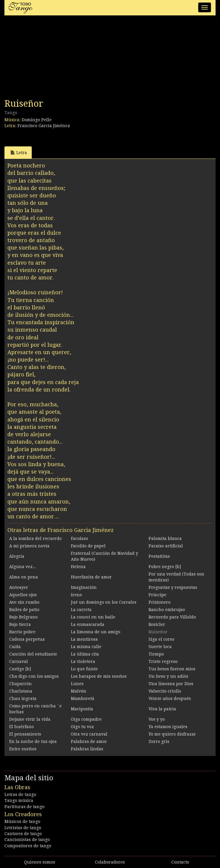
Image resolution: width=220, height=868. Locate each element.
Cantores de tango (23, 834)
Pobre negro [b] (165, 567)
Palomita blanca (165, 538)
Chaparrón (20, 684)
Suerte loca (160, 647)
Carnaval (19, 661)
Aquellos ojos (23, 595)
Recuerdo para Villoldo (172, 617)
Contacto (180, 862)
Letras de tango (20, 795)
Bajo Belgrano (23, 617)
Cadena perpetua (27, 639)
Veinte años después (170, 698)
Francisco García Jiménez (44, 126)
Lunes (77, 684)
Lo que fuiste (84, 669)
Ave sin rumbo (24, 602)
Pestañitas (159, 556)
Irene (76, 595)
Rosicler (157, 624)
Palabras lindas (87, 749)
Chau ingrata (23, 698)
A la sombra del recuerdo (35, 538)
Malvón (79, 691)
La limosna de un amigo (96, 632)
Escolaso (79, 538)
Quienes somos (40, 862)
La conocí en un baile (93, 617)
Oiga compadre (86, 719)
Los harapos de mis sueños (99, 676)
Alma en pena (24, 577)
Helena (78, 567)
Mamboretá (83, 698)
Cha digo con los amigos (34, 676)
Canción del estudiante (33, 654)
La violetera (83, 661)
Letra (19, 152)
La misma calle (86, 647)
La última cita (85, 654)
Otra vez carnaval (89, 734)
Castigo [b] (20, 669)
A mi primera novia (29, 546)
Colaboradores (110, 862)
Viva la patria (162, 709)
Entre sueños (23, 749)
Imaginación (84, 587)
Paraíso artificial (166, 546)
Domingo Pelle (37, 120)
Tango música (19, 800)
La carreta (81, 610)
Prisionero (160, 602)
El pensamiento (25, 734)
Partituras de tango (24, 807)
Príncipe (157, 595)
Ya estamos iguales (168, 727)
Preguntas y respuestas (173, 587)
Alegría (17, 556)
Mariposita (82, 709)
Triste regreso (163, 661)
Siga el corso (161, 639)
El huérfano (21, 727)
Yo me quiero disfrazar (172, 734)
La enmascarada (88, 624)
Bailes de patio (24, 610)
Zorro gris (159, 741)
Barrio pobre (22, 632)
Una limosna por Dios (171, 684)
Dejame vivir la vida (30, 719)
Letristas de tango (23, 828)
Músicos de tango (22, 821)
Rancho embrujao (167, 610)
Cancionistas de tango (27, 840)
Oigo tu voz (82, 727)
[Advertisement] (49, 59)
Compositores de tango (28, 846)
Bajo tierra (20, 624)
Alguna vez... (23, 567)
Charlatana (21, 691)
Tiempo (156, 654)
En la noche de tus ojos (33, 741)
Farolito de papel (88, 546)
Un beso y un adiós (168, 676)
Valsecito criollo (165, 691)
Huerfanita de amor (91, 577)
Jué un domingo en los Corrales (104, 602)
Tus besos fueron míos (172, 669)
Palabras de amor (89, 741)
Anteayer (19, 587)
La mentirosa (84, 639)
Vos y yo (157, 719)
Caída (15, 647)
